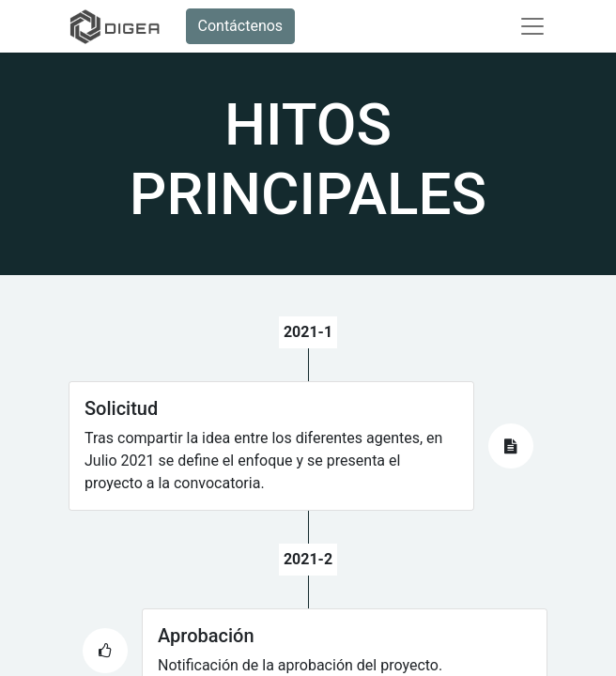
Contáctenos (241, 26)
